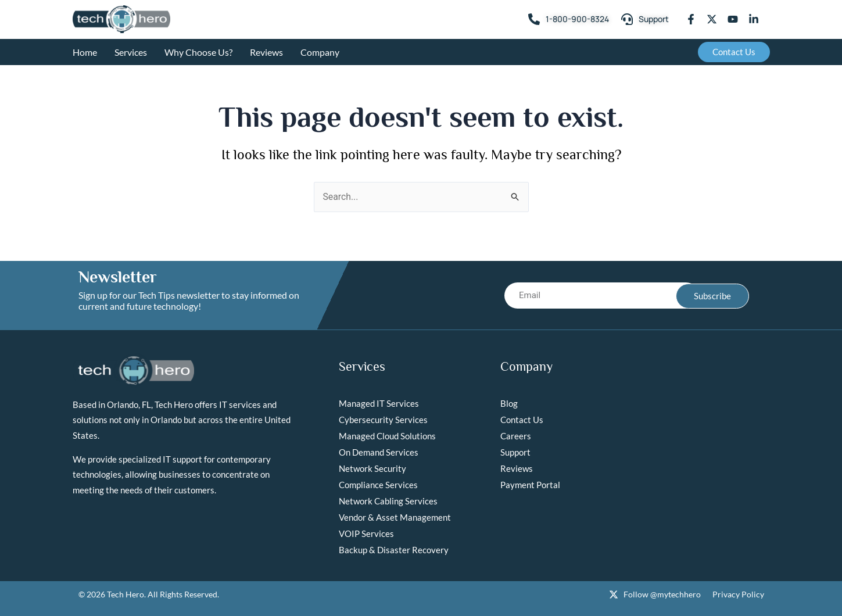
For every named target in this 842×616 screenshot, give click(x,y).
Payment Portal (530, 485)
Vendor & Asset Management (395, 517)
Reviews (266, 52)
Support (515, 452)
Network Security (372, 468)
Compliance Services (378, 485)
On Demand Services (379, 452)
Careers (516, 436)
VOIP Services (366, 533)
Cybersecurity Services (383, 420)
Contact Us (522, 420)
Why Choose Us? (198, 52)
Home (85, 52)
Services (131, 52)
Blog (509, 403)
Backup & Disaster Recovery (394, 550)
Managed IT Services (379, 403)
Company (320, 52)
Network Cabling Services (388, 501)
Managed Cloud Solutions (387, 436)
